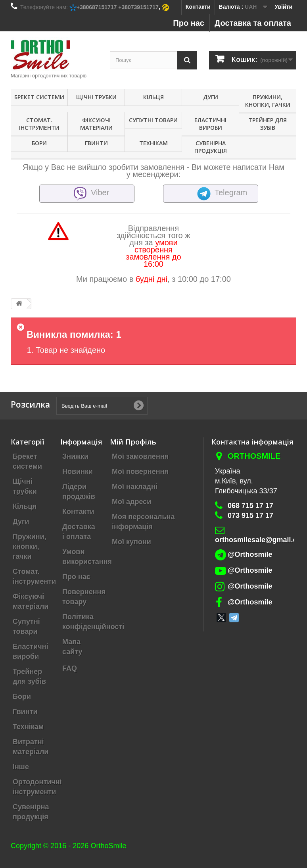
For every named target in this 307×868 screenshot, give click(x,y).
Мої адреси (131, 502)
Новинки (78, 472)
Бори (39, 143)
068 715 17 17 (250, 506)
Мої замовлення (140, 456)
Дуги (211, 97)
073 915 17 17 (250, 516)
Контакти (198, 7)
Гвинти (96, 143)
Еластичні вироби (210, 124)
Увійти (283, 7)
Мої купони (131, 542)
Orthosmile (254, 456)
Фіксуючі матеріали (96, 124)
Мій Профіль (133, 442)
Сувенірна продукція (211, 147)
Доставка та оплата (253, 23)
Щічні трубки (96, 97)
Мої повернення (140, 472)
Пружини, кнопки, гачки (268, 101)
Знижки (75, 456)
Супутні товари (153, 120)
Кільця (153, 97)
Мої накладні (135, 487)
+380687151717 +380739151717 (118, 7)
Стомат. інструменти (39, 124)
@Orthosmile (250, 554)
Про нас (189, 23)
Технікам (153, 143)
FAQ (70, 668)
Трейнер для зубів (268, 124)
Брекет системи (39, 97)
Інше (21, 767)
